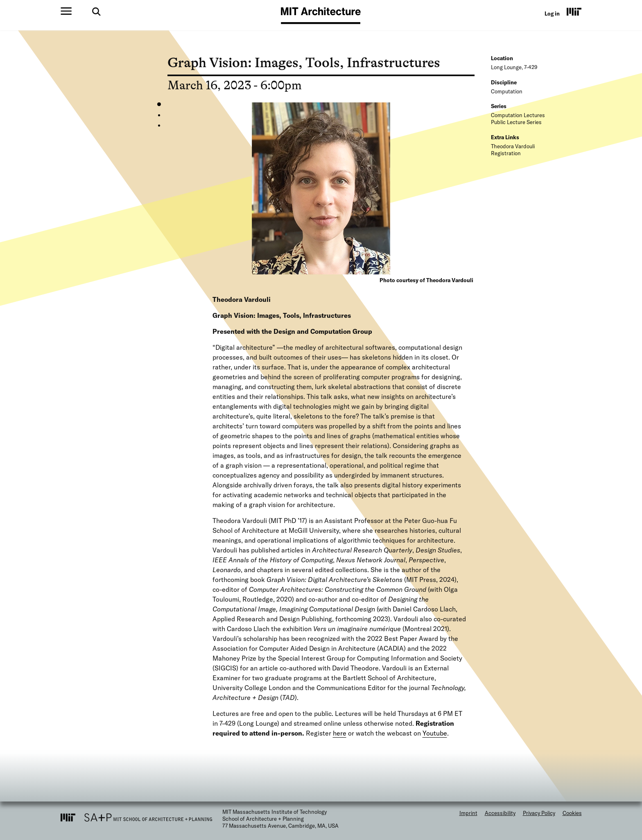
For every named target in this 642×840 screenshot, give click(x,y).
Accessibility (500, 813)
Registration (506, 153)
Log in (552, 14)
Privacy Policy (539, 813)
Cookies (572, 813)
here (340, 733)
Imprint (468, 813)
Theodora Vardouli (513, 146)
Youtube (435, 733)
